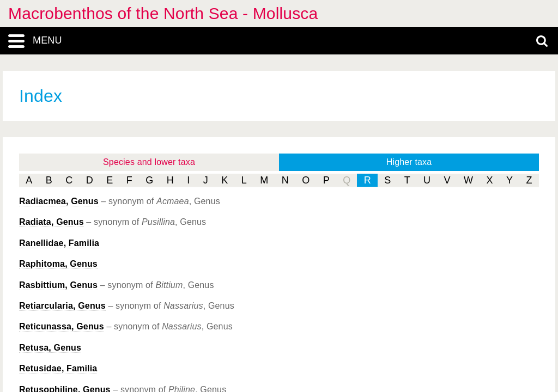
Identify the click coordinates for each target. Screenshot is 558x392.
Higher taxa (409, 162)
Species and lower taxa (149, 162)
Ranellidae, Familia (59, 243)
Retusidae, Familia (58, 368)
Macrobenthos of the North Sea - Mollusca (163, 13)
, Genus (59, 201)
